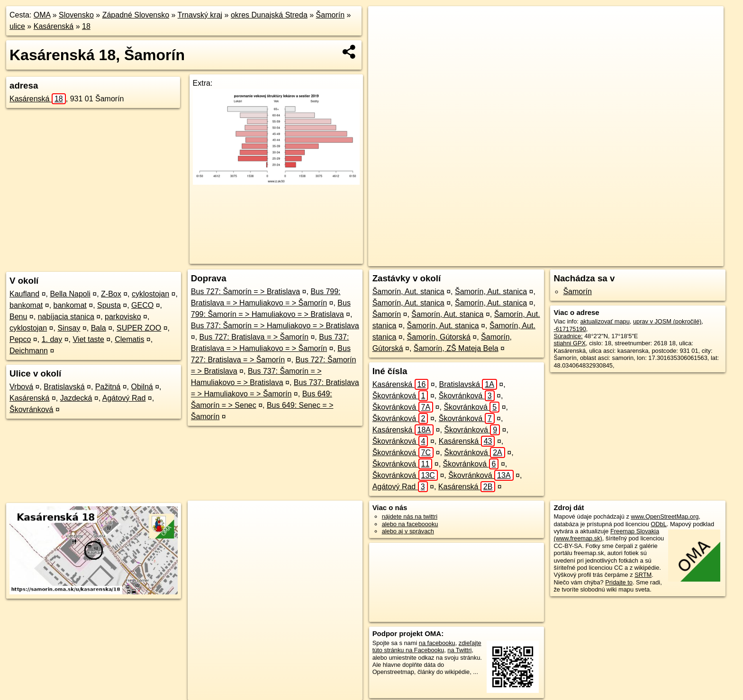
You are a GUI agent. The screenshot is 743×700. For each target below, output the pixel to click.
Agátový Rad (124, 398)
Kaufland (24, 294)
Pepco (20, 339)
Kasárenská (54, 26)
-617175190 (570, 329)
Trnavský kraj (200, 15)
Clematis (129, 339)
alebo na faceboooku (410, 524)
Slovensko (76, 15)
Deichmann (29, 351)
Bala (99, 328)
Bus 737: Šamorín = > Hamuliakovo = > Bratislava (275, 326)
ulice (17, 26)
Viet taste (88, 339)
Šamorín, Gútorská (439, 337)
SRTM (643, 575)
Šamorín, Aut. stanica (408, 292)
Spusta (109, 305)
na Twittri (459, 650)
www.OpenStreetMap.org (665, 516)
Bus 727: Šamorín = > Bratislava (245, 292)
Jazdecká (76, 398)
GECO (142, 305)
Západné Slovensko (136, 15)
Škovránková (32, 409)
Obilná (142, 387)
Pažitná (108, 387)
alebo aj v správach (408, 531)
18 (86, 26)
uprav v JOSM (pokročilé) (667, 321)
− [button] (385, 37)
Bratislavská (64, 387)
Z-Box (111, 294)
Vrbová (21, 387)
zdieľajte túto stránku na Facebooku (427, 646)
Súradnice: (568, 336)
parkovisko (123, 317)
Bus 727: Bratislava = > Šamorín (254, 337)
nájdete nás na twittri (410, 516)
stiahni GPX (570, 343)
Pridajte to (619, 582)
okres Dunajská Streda (269, 15)
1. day (52, 339)
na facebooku (437, 643)
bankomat (26, 305)
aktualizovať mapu (605, 321)
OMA (42, 15)
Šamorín (330, 15)
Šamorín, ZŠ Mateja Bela (456, 348)
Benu (18, 317)
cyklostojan (150, 294)
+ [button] (385, 22)
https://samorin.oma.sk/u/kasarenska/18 (671, 259)
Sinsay (69, 328)
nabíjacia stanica (66, 317)
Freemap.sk (591, 259)
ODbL (658, 524)
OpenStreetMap (542, 259)
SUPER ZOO (139, 328)
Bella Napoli (70, 294)
